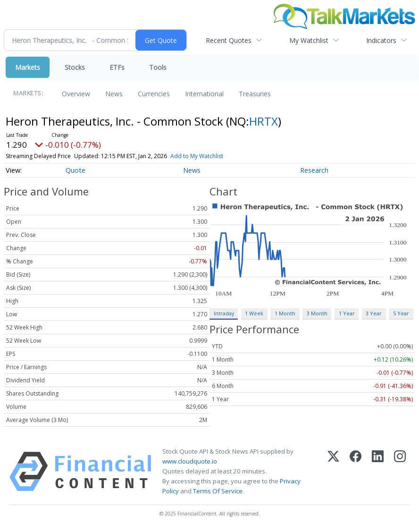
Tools (158, 67)
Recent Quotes (229, 40)
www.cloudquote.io (190, 461)
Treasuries (255, 94)
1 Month (285, 313)
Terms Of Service (218, 491)
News (114, 94)
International (204, 94)
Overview (76, 94)
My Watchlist (309, 40)
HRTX (264, 121)
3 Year (374, 313)
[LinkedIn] (378, 472)
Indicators (381, 40)
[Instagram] (400, 472)
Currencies (154, 94)
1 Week (254, 313)
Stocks (75, 67)
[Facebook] (356, 472)
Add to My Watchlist (197, 156)
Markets (28, 67)
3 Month (317, 313)
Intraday (224, 313)
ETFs (117, 67)
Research (314, 170)
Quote (75, 170)
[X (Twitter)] (333, 472)
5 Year (401, 313)
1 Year (347, 313)
